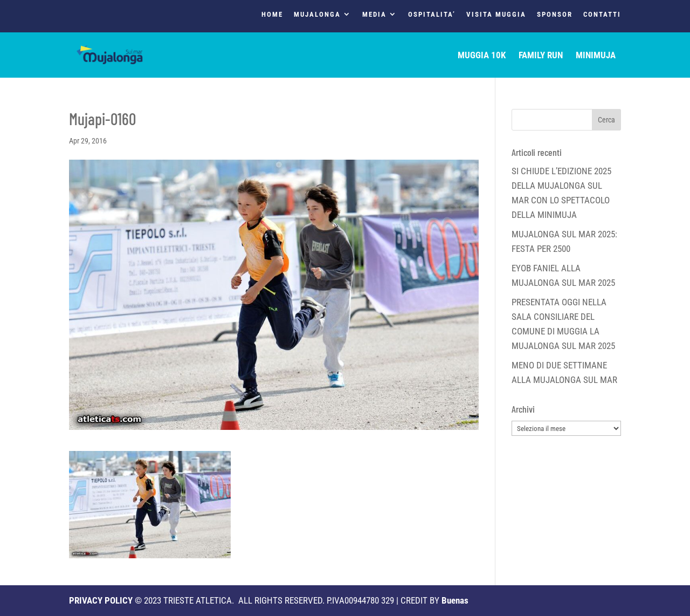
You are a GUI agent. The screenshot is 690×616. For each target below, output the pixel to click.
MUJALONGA (317, 15)
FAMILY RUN (541, 56)
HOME (272, 15)
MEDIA (374, 15)
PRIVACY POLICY (101, 600)
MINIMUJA (596, 56)
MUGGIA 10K (482, 56)
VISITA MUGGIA (496, 15)
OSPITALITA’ (432, 15)
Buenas (455, 600)
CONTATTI (602, 15)
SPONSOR (555, 15)
